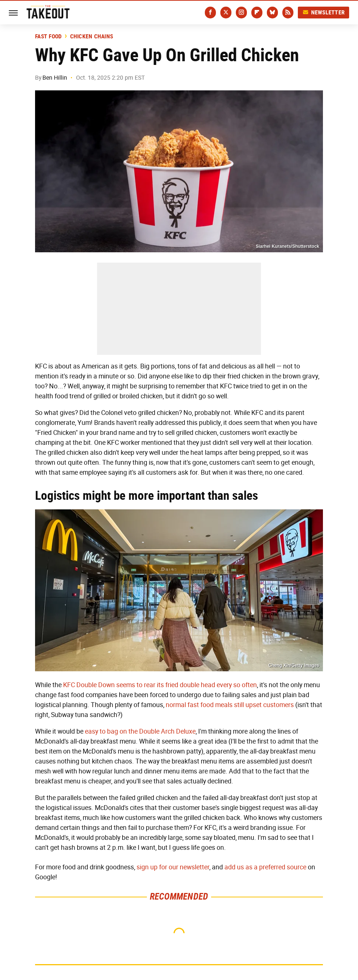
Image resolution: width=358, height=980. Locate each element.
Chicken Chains (92, 37)
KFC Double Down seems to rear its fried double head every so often (160, 685)
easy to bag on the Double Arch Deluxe (140, 731)
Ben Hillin (55, 78)
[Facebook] (210, 13)
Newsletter (324, 12)
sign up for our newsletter (173, 867)
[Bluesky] (272, 13)
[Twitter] (226, 13)
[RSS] (288, 13)
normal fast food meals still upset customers (230, 705)
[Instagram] (241, 13)
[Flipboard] (257, 13)
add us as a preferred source (265, 867)
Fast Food (48, 37)
